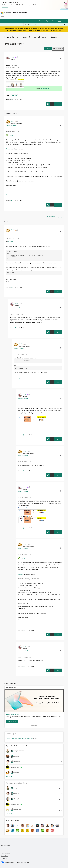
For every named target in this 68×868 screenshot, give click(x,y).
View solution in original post (15, 195)
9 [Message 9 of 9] (24, 666)
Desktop (54, 37)
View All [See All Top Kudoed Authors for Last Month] (9, 814)
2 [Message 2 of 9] (12, 287)
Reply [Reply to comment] (58, 205)
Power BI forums (11, 37)
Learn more (5, 7)
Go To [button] (59, 21)
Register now (57, 30)
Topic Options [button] (57, 49)
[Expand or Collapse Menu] (3, 17)
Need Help (14, 95)
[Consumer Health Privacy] (23, 862)
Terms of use (4, 856)
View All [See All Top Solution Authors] (9, 776)
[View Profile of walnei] (12, 57)
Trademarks (4, 859)
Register (41, 21)
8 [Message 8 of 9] (12, 200)
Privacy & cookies (5, 853)
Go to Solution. (45, 88)
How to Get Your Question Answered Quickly (20, 739)
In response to (11, 125)
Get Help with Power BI (39, 37)
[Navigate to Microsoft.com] (6, 13)
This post (9, 149)
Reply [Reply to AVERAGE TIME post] (58, 104)
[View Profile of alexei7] (13, 121)
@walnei (12, 135)
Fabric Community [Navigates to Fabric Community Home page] (20, 13)
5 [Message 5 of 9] (24, 435)
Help (54, 21)
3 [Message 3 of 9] (16, 328)
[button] (48, 49)
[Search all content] (45, 25)
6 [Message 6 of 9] (24, 471)
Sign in (48, 21)
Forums (24, 37)
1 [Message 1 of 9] (12, 100)
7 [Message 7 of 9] (24, 528)
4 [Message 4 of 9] (20, 378)
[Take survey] (12, 721)
